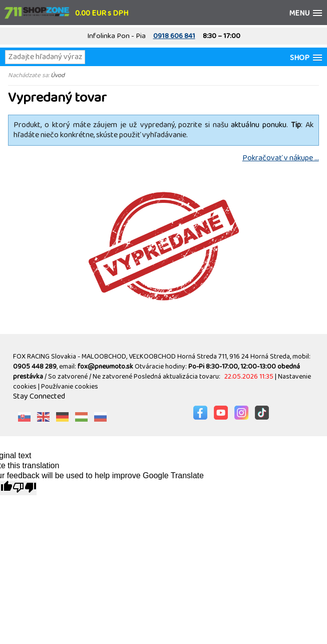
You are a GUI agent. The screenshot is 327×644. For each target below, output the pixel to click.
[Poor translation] (25, 488)
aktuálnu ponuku (259, 125)
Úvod (58, 75)
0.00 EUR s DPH (102, 13)
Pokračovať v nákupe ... (281, 158)
